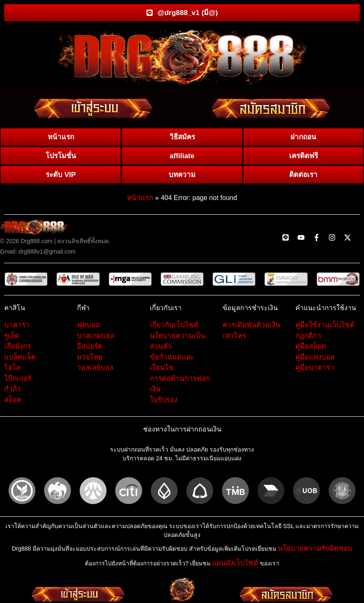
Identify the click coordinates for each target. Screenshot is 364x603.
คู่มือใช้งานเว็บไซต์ (325, 327)
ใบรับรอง (164, 402)
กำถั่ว (13, 391)
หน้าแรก (140, 200)
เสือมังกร (18, 349)
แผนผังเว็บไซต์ (235, 566)
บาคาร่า (17, 327)
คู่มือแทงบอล (315, 360)
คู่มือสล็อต (311, 349)
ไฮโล (12, 370)
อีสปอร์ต (90, 349)
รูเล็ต (12, 338)
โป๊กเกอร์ (18, 381)
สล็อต (13, 402)
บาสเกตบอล (96, 338)
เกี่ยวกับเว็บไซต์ (174, 327)
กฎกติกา (308, 338)
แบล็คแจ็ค (20, 360)
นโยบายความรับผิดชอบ (315, 551)
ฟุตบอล (88, 327)
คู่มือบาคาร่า (315, 370)
